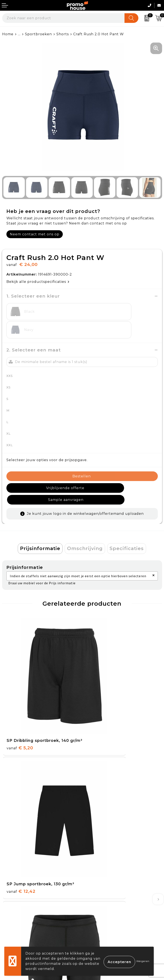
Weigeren (143, 961)
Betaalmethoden (18, 901)
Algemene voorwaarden (107, 891)
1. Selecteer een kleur (33, 296)
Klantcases (94, 848)
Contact (10, 891)
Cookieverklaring (100, 901)
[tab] (40, 519)
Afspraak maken (99, 838)
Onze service (14, 921)
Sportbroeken (38, 34)
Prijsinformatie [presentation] (40, 519)
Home (8, 34)
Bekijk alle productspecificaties (38, 282)
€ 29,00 (101, 779)
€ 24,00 (22, 779)
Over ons (93, 818)
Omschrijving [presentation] (85, 519)
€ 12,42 (101, 673)
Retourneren (15, 911)
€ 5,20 (20, 679)
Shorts (63, 34)
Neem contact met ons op (35, 234)
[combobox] (63, 18)
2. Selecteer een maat (34, 332)
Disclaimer (94, 921)
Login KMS (12, 931)
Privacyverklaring (101, 911)
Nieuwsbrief (96, 828)
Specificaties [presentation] (127, 519)
